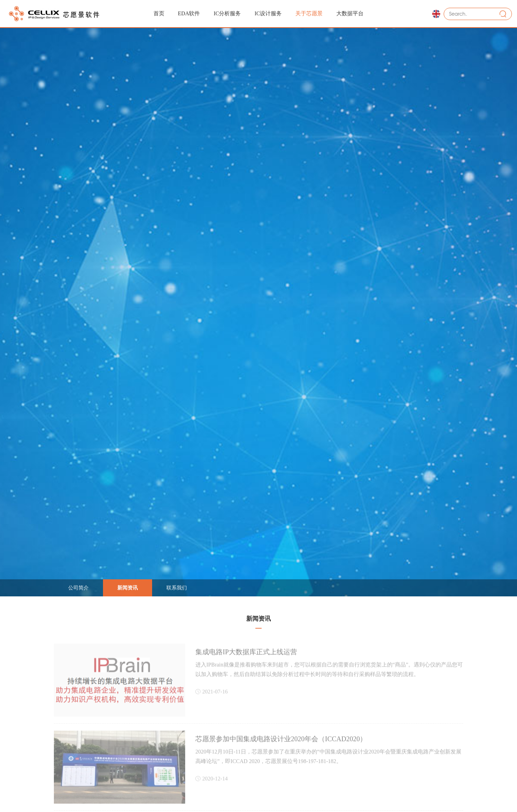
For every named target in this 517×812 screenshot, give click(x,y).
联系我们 (177, 587)
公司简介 (78, 587)
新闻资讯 (128, 587)
